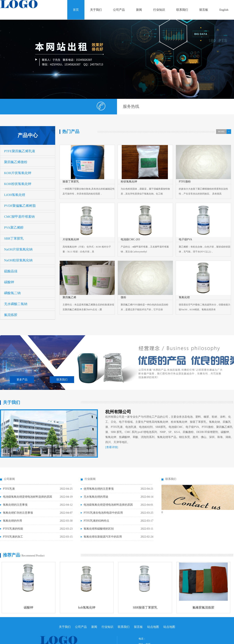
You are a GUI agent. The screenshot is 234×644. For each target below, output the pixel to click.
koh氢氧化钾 (87, 607)
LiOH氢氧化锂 (15, 195)
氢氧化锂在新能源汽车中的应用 (103, 537)
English (224, 10)
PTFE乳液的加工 (13, 537)
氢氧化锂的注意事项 (15, 505)
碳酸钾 (9, 282)
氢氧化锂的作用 (12, 521)
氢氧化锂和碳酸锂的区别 (99, 529)
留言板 (204, 10)
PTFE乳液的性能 (13, 529)
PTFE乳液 (9, 489)
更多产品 (22, 380)
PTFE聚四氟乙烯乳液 (20, 151)
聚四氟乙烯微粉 (16, 162)
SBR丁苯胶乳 (14, 238)
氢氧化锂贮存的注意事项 (18, 513)
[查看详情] (112, 447)
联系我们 (182, 10)
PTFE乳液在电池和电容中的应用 (103, 513)
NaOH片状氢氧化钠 (18, 249)
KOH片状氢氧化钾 (18, 173)
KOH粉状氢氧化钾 (18, 184)
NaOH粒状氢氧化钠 (18, 260)
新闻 (139, 10)
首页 (76, 10)
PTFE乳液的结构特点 (96, 521)
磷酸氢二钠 (12, 293)
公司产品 (119, 10)
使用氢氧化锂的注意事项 (99, 489)
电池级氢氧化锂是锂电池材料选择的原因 (27, 497)
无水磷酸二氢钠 (16, 304)
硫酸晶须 (11, 271)
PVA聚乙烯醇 (14, 228)
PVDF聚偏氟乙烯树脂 (20, 206)
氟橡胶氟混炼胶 (203, 607)
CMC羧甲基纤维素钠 (19, 217)
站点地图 (153, 627)
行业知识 (159, 10)
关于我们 (96, 10)
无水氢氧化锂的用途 (96, 497)
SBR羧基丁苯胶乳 (145, 607)
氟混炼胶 (11, 315)
